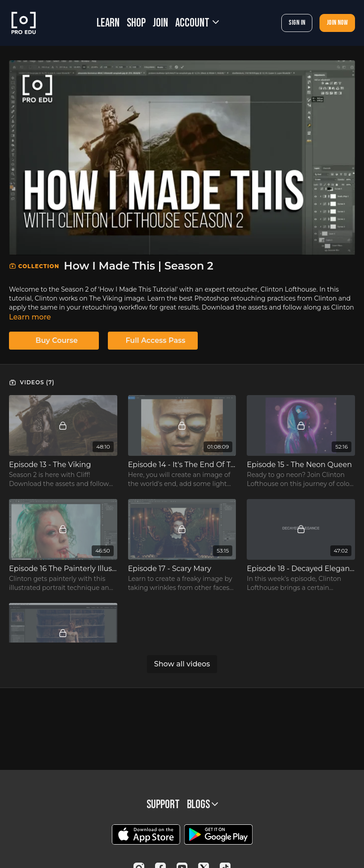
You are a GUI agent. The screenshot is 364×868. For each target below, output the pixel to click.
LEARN (108, 23)
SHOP (136, 23)
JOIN (160, 23)
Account (197, 23)
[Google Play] (218, 834)
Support (163, 805)
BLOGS (202, 805)
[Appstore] (146, 834)
